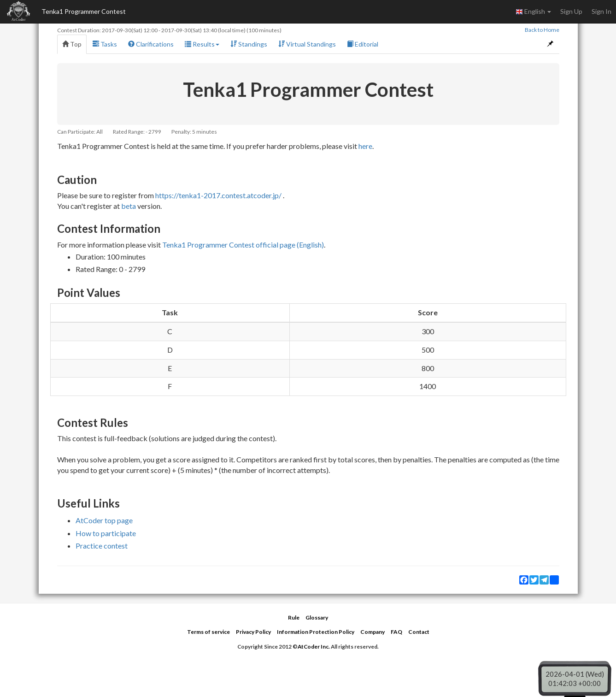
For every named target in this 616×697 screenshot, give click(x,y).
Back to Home (542, 30)
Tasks (105, 44)
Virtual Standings (307, 44)
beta (129, 206)
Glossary (317, 617)
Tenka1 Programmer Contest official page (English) (243, 245)
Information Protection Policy (316, 632)
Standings (249, 44)
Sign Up (571, 11)
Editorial (363, 44)
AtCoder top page (104, 520)
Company (373, 632)
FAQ (396, 632)
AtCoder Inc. (314, 647)
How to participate (106, 533)
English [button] (533, 12)
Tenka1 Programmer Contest (84, 11)
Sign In (601, 11)
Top (72, 44)
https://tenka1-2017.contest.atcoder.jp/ (218, 195)
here (365, 146)
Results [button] (202, 44)
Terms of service (208, 632)
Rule (294, 617)
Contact (419, 632)
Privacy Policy (253, 632)
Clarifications (151, 44)
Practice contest (102, 546)
